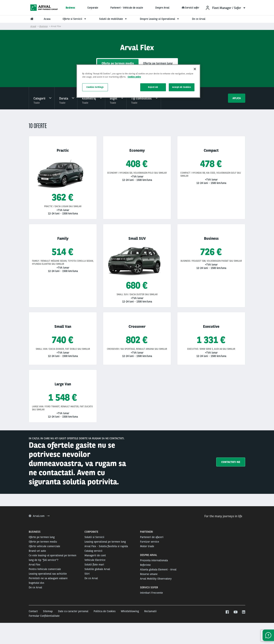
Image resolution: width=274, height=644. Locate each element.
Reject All (153, 87)
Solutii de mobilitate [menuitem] (113, 19)
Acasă (33, 26)
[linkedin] (243, 612)
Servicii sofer (190, 8)
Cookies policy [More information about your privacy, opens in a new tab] (134, 77)
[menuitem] (225, 8)
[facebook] (227, 612)
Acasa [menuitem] (47, 19)
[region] (138, 81)
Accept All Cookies (182, 87)
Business (70, 8)
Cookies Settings (95, 87)
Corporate (93, 8)
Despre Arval (162, 8)
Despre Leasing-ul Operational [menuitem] (160, 19)
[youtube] (235, 612)
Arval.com (39, 516)
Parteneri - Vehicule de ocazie (127, 8)
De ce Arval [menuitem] (199, 19)
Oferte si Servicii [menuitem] (75, 19)
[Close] (195, 69)
